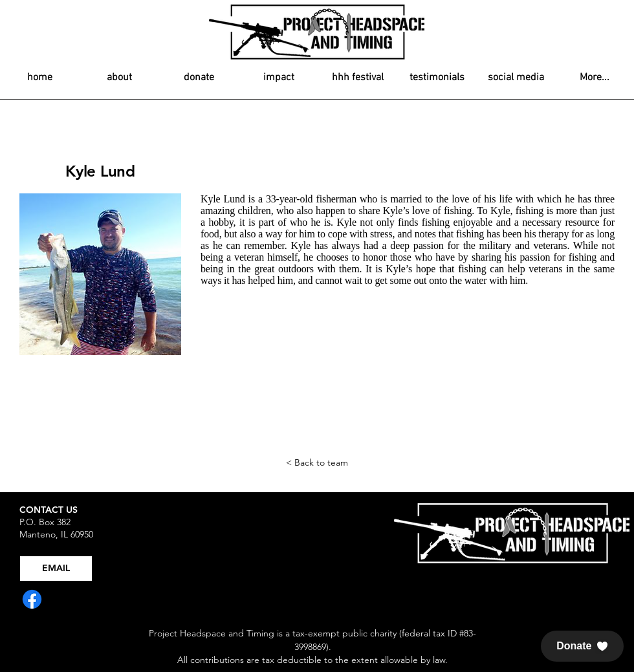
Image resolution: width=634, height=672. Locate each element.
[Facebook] (32, 599)
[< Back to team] (317, 463)
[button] (582, 646)
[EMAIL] (56, 569)
